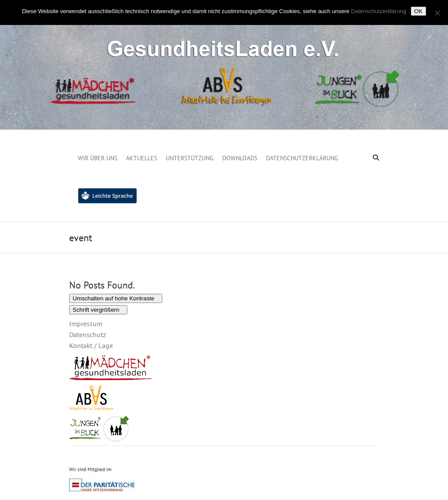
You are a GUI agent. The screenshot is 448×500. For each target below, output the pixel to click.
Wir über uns (98, 158)
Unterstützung (190, 158)
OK (418, 11)
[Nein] (437, 13)
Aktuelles (142, 158)
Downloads (240, 158)
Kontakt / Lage (91, 345)
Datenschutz (87, 335)
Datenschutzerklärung (302, 158)
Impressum (86, 324)
